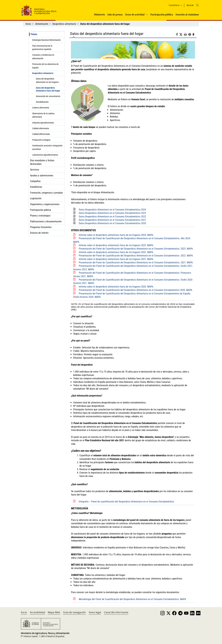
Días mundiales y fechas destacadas (42, 162)
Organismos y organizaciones (45, 204)
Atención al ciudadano (187, 15)
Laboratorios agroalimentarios (45, 155)
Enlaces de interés (39, 233)
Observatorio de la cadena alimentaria (43, 115)
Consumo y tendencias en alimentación (43, 57)
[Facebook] (178, 35)
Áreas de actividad (135, 15)
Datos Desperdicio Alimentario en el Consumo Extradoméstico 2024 (112, 210)
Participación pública (162, 15)
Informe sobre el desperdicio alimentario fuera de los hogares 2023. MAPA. (116, 245)
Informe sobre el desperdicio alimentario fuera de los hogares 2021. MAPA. (116, 259)
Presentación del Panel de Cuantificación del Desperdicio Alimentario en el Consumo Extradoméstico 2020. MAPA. (136, 290)
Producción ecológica (41, 140)
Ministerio (100, 15)
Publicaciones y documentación (46, 221)
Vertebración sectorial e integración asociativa (47, 147)
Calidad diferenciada (41, 134)
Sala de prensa (115, 15)
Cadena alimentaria (41, 108)
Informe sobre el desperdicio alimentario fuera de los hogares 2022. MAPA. (116, 252)
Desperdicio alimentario (64, 24)
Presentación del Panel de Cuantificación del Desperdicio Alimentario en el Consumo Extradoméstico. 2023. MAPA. (136, 249)
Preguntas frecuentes (41, 227)
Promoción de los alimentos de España (45, 66)
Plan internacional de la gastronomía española (42, 48)
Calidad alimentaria (41, 128)
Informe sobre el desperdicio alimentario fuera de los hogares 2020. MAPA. (116, 287)
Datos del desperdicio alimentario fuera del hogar (48, 89)
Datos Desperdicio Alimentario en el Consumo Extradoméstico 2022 (112, 217)
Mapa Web (54, 612)
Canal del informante (116, 612)
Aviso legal (95, 612)
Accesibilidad (37, 612)
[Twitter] (182, 35)
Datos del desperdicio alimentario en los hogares (47, 80)
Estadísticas (36, 187)
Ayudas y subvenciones (42, 175)
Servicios (35, 170)
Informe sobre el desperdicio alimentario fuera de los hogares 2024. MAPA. (116, 235)
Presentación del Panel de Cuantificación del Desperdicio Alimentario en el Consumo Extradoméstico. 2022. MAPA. (136, 256)
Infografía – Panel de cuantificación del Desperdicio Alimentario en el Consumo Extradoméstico (126, 502)
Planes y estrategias (40, 216)
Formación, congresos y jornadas (46, 193)
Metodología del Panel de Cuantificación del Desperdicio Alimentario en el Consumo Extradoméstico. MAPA (132, 599)
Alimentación (42, 24)
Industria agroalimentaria (43, 123)
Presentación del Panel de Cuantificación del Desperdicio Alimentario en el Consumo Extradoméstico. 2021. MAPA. (136, 263)
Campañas (35, 181)
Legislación (36, 198)
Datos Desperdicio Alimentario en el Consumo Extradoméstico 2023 (112, 213)
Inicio (28, 24)
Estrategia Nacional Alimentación (46, 40)
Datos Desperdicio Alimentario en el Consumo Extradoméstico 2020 (112, 223)
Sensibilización (42, 102)
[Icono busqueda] (197, 5)
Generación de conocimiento (48, 96)
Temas (34, 34)
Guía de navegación (74, 612)
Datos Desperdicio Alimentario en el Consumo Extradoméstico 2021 (112, 220)
